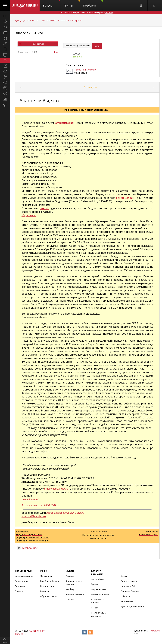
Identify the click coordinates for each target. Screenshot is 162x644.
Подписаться (38, 44)
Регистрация (21, 581)
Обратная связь (48, 596)
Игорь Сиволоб (30, 499)
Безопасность (47, 586)
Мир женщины (98, 589)
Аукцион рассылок (75, 594)
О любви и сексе (57, 21)
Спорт (124, 576)
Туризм (95, 584)
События (70, 599)
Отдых (43, 21)
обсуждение (29, 215)
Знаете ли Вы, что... (30, 33)
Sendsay (70, 589)
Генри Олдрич (125, 198)
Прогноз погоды (129, 581)
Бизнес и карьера (100, 594)
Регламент (20, 586)
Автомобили (97, 579)
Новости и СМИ (128, 586)
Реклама (70, 576)
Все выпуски (90, 87)
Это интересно (75, 21)
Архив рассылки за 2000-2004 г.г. (41, 505)
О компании (46, 576)
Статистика (75, 65)
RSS (56, 52)
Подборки (93, 4)
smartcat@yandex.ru (56, 489)
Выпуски (51, 4)
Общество (126, 596)
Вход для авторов (24, 576)
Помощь (19, 591)
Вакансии (45, 591)
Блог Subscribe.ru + (50, 581)
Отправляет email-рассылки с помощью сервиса (86, 12)
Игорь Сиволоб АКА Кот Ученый (65, 513)
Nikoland (155, 631)
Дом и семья (127, 601)
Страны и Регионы (130, 591)
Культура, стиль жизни (26, 21)
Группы (72, 4)
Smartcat (78, 57)
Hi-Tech (95, 608)
